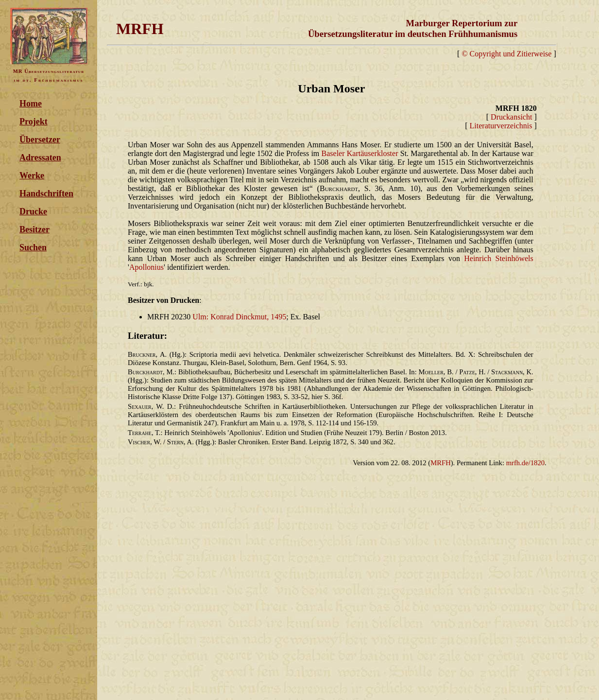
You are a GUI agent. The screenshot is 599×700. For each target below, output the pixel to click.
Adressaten (40, 157)
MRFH (441, 463)
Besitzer (34, 229)
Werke (32, 175)
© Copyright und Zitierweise (506, 54)
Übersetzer (40, 140)
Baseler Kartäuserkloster (360, 153)
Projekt (34, 122)
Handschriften (46, 193)
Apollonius (146, 267)
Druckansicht (511, 117)
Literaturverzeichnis (501, 126)
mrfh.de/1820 (525, 463)
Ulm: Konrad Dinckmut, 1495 (239, 317)
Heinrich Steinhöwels (499, 258)
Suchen (33, 247)
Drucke (33, 211)
